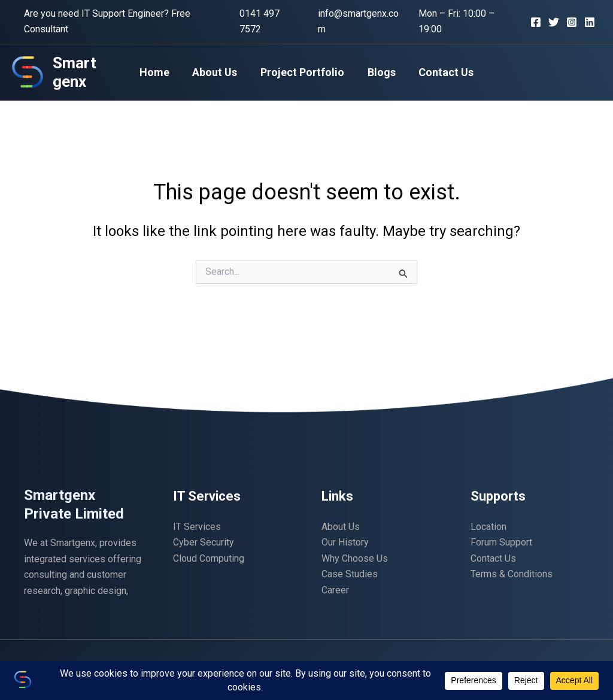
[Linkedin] (590, 22)
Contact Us (443, 72)
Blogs (380, 72)
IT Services (197, 527)
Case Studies (350, 574)
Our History (345, 542)
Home (157, 72)
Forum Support (501, 542)
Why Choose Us (355, 558)
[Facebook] (536, 22)
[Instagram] (572, 22)
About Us (216, 72)
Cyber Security (204, 542)
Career (335, 590)
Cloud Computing (209, 558)
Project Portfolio (302, 72)
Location (488, 527)
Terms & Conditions (512, 574)
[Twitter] (554, 22)
